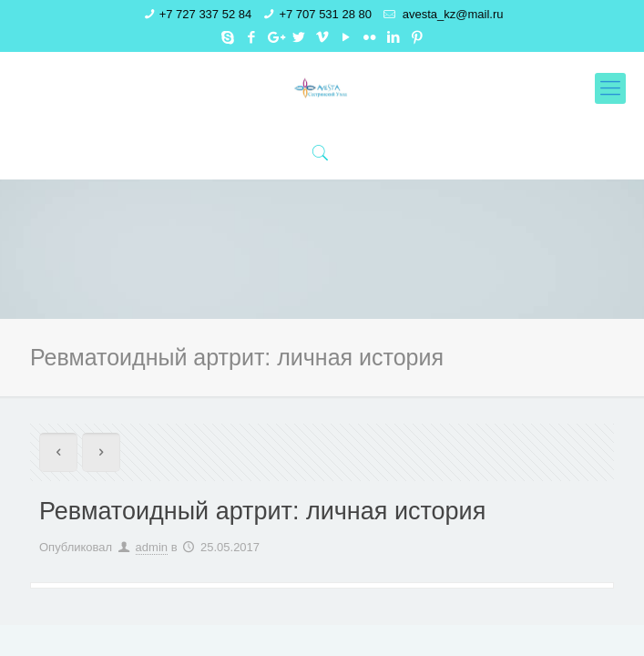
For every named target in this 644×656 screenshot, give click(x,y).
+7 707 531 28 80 (325, 14)
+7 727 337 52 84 (206, 14)
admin (152, 547)
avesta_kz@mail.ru (451, 14)
